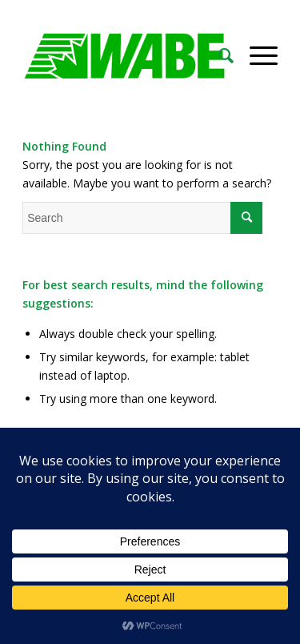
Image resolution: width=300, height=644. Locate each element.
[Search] (218, 55)
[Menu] (256, 55)
